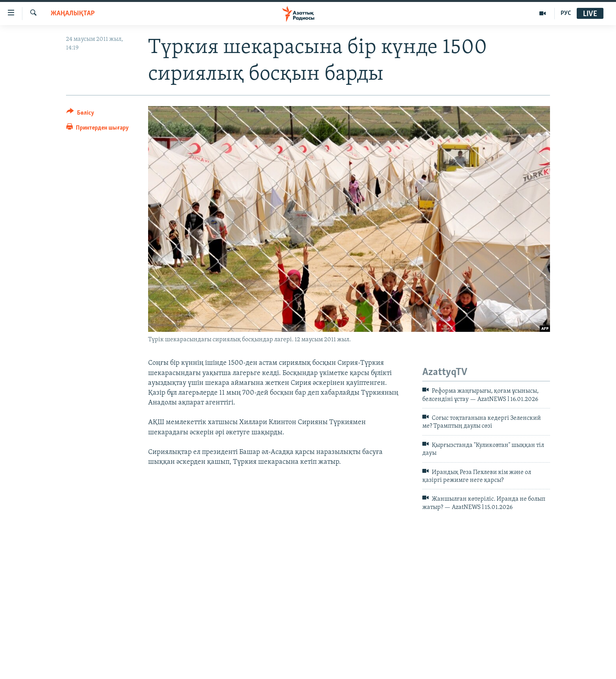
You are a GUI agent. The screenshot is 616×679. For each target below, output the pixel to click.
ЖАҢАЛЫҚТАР (73, 14)
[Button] (80, 114)
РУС (566, 13)
